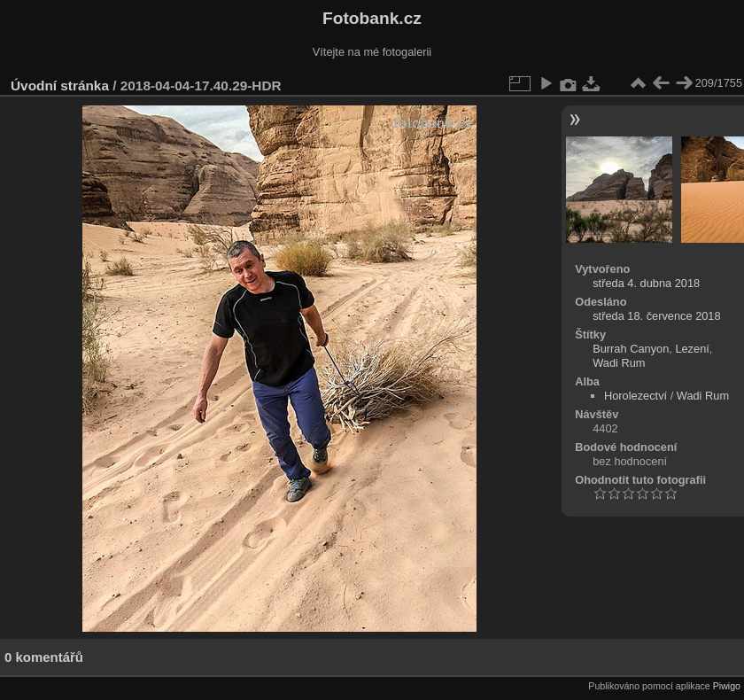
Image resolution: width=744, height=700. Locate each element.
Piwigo (727, 686)
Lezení (692, 349)
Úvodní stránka (60, 86)
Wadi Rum (619, 363)
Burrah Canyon (631, 349)
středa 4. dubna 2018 (646, 283)
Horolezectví (635, 396)
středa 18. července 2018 (656, 316)
